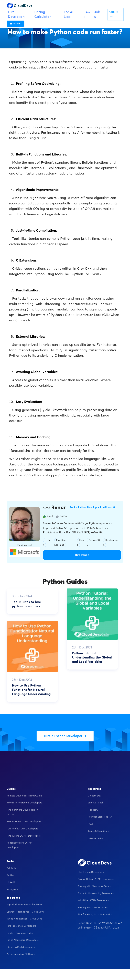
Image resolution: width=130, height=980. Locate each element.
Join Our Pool (95, 803)
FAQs (87, 14)
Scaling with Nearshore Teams (95, 886)
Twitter (10, 875)
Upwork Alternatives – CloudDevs (25, 912)
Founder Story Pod (100, 817)
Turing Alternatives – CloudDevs (24, 919)
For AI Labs (69, 14)
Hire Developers (17, 14)
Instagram (12, 890)
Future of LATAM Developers (22, 829)
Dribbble (12, 868)
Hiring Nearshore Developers (23, 940)
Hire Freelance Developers (21, 926)
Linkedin (11, 882)
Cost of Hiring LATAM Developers (96, 879)
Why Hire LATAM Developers (94, 900)
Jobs (97, 14)
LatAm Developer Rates (20, 933)
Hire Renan (82, 555)
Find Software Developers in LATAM (22, 812)
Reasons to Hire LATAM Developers (19, 845)
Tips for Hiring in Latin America (95, 915)
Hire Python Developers (91, 872)
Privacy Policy (96, 838)
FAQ (90, 824)
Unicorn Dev (95, 796)
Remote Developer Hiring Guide (24, 796)
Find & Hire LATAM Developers (24, 836)
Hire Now (93, 810)
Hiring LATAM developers (21, 947)
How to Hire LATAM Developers (24, 822)
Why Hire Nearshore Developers (24, 803)
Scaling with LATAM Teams (93, 908)
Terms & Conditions (99, 831)
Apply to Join (113, 14)
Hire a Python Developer (65, 736)
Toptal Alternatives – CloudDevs (24, 905)
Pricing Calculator (42, 14)
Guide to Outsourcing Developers (96, 894)
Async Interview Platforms (21, 954)
